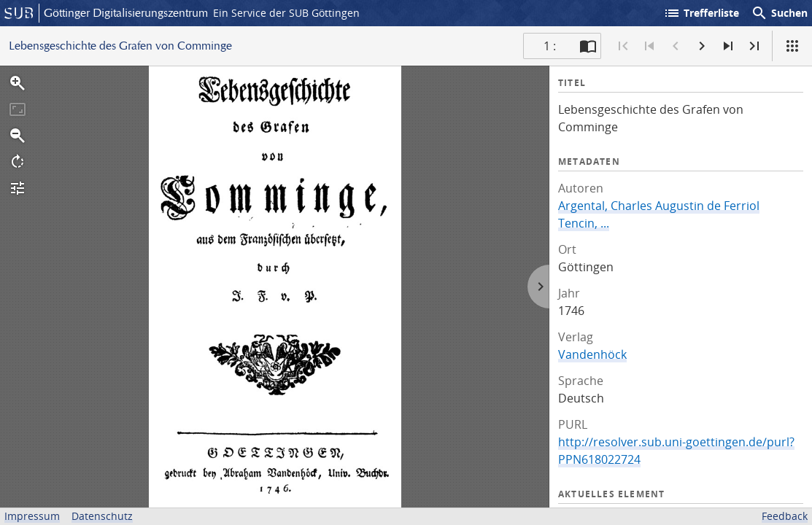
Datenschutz (102, 516)
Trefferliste (701, 13)
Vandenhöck (592, 354)
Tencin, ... (584, 223)
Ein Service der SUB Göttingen (286, 13)
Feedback (785, 516)
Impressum (32, 516)
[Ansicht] (792, 46)
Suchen (779, 13)
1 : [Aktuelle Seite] (550, 46)
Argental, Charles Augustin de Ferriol (659, 206)
